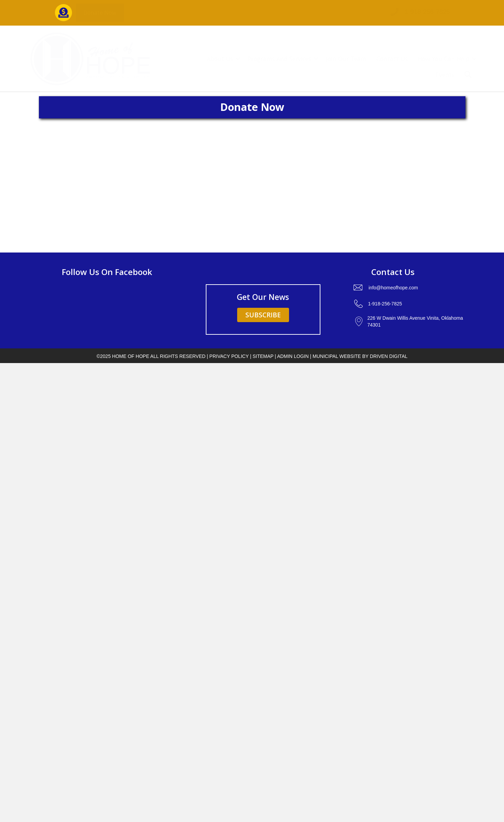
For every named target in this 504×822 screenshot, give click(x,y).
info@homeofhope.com (393, 288)
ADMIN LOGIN (293, 356)
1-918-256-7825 (427, 12)
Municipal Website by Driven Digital (360, 356)
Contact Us (392, 59)
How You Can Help (444, 59)
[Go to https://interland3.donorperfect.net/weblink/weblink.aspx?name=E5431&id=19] (63, 13)
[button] (100, 13)
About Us (220, 59)
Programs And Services (279, 59)
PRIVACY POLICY (229, 356)
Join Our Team (346, 59)
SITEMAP (263, 356)
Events (445, 75)
